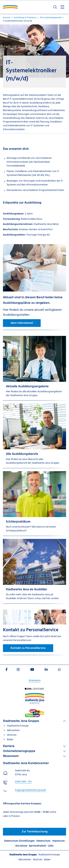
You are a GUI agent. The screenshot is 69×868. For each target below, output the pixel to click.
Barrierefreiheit (38, 846)
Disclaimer (21, 846)
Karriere (9, 746)
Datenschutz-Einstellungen (20, 841)
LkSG (51, 846)
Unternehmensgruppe (19, 751)
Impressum (59, 841)
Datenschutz (44, 841)
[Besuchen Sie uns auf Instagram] (18, 670)
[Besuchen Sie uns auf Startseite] (34, 690)
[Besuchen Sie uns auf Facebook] (7, 670)
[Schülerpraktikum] (34, 503)
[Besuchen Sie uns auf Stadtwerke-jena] (34, 711)
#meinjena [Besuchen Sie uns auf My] (35, 681)
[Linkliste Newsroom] (34, 756)
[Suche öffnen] (55, 7)
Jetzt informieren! (22, 323)
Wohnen (12, 735)
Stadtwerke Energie (18, 726)
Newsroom (11, 756)
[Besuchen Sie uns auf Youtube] (32, 670)
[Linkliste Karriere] (34, 746)
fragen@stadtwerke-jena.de (30, 790)
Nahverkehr (13, 730)
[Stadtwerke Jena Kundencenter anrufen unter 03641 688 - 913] (23, 782)
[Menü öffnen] (62, 7)
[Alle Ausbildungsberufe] (34, 436)
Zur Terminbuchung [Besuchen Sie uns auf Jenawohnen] (35, 832)
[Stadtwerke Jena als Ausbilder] (34, 571)
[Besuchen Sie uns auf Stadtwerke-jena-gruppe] (35, 695)
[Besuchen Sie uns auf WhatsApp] (59, 670)
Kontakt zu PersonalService (28, 648)
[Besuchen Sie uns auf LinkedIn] (46, 670)
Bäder (10, 740)
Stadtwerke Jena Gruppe (21, 721)
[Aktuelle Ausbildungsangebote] (34, 368)
